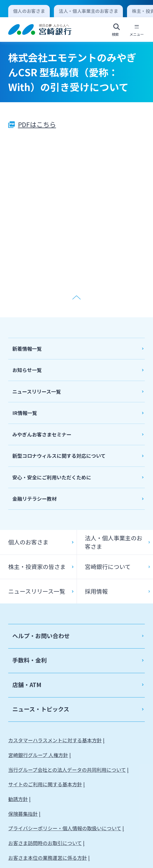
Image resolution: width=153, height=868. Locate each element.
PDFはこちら (37, 124)
